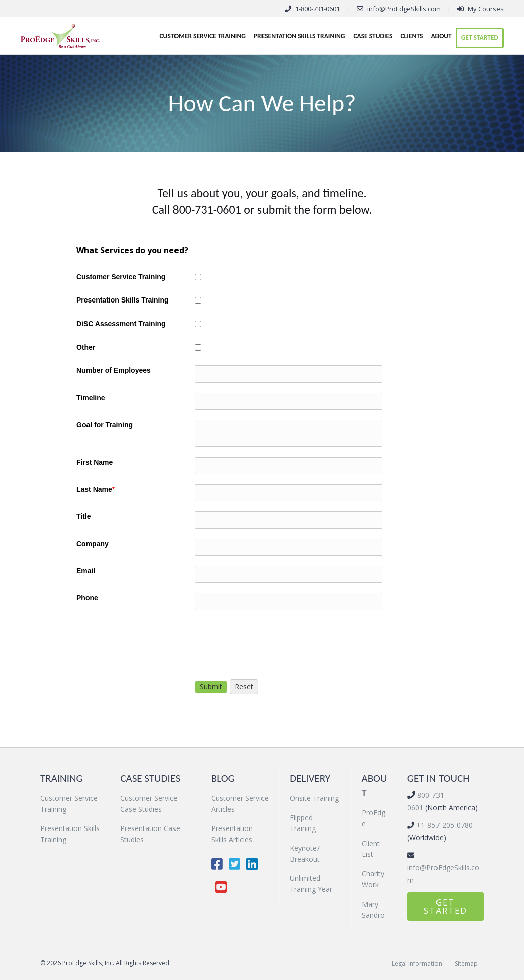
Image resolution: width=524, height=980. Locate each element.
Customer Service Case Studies (149, 804)
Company (93, 544)
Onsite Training (314, 798)
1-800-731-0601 (318, 9)
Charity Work (373, 879)
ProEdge (373, 818)
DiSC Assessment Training (121, 324)
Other (86, 347)
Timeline (91, 398)
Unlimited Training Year (311, 884)
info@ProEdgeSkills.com (404, 9)
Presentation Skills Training (299, 36)
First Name (95, 462)
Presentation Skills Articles (232, 834)
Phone (87, 598)
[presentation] (271, 640)
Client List (371, 849)
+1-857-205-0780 (444, 825)
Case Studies (373, 36)
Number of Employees (114, 370)
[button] (446, 907)
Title (84, 516)
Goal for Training (105, 425)
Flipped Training (303, 823)
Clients (412, 36)
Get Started (480, 37)
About (441, 36)
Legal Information (417, 964)
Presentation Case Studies (150, 834)
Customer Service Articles (240, 804)
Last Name (96, 489)
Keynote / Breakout (305, 853)
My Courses (486, 9)
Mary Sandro (373, 910)
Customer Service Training (203, 36)
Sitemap (466, 964)
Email (86, 571)
